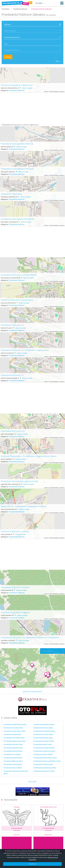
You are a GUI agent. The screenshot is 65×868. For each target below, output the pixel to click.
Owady (17, 790)
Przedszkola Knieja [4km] (12, 724)
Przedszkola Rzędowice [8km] (44, 714)
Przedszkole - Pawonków (11, 194)
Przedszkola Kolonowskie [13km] (45, 747)
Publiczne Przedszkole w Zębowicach (17, 85)
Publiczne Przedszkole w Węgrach (15, 612)
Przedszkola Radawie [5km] (13, 737)
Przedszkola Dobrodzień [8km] (44, 720)
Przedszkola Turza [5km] (12, 744)
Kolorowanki (11, 783)
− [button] (3, 654)
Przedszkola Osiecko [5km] (13, 734)
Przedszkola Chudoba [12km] (44, 730)
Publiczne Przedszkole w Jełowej (15, 531)
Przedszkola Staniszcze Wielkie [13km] (47, 750)
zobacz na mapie (27, 88)
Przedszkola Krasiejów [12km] (44, 737)
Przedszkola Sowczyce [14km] (44, 760)
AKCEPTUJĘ (32, 864)
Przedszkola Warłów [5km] (13, 740)
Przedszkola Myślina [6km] (13, 747)
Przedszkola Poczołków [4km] (14, 727)
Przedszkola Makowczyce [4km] (15, 730)
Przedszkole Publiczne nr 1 (12, 375)
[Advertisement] (32, 107)
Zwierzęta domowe (48, 790)
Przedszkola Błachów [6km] (13, 750)
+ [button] (3, 651)
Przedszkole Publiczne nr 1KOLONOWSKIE (19, 275)
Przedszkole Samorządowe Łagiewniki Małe (19, 481)
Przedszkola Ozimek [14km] (43, 754)
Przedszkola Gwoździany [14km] (45, 757)
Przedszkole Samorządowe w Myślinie (17, 144)
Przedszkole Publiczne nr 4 (12, 325)
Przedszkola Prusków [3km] (13, 717)
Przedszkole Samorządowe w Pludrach (17, 169)
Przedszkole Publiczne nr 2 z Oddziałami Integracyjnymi (25, 350)
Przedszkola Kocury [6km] (13, 757)
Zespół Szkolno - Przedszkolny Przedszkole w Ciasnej (23, 506)
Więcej (32, 847)
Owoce (17, 818)
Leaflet (46, 92)
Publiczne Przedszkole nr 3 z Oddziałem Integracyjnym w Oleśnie (29, 456)
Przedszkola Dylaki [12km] (43, 734)
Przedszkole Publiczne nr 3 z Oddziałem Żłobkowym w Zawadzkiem (30, 637)
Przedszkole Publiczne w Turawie (15, 587)
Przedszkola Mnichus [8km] (43, 717)
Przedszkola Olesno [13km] (43, 744)
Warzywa (48, 818)
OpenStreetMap (54, 92)
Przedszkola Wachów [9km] (43, 727)
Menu (62, 3)
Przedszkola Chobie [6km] (13, 754)
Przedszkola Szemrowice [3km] (14, 720)
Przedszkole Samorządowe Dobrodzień (18, 219)
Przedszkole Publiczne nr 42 (13, 431)
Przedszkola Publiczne (16, 90)
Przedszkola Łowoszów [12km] (44, 740)
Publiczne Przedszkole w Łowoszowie (17, 300)
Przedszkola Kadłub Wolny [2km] (15, 714)
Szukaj (8, 57)
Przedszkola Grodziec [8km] (43, 724)
